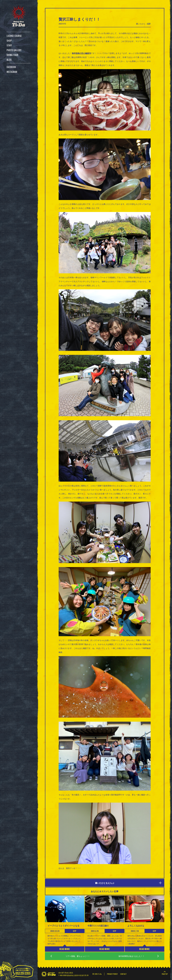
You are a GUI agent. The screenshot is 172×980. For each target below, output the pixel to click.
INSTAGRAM (12, 72)
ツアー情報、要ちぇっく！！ (78, 956)
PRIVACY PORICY (112, 974)
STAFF (9, 45)
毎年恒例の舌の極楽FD (81, 53)
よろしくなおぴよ (136, 926)
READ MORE (65, 949)
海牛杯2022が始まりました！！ (131, 956)
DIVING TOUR (12, 55)
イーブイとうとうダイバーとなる (64, 926)
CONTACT (123, 974)
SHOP (9, 41)
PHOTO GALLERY (14, 50)
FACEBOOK (11, 67)
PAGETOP (165, 974)
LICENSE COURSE (14, 36)
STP (149, 24)
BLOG (9, 60)
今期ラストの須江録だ (98, 926)
